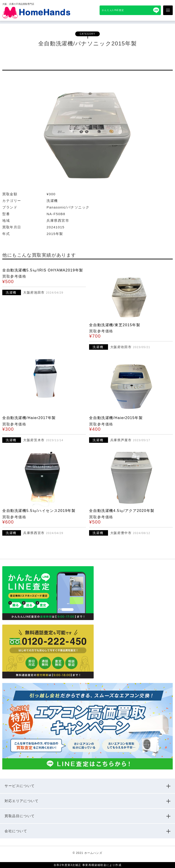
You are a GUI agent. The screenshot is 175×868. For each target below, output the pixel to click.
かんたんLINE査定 (113, 10)
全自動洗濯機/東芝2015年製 (115, 325)
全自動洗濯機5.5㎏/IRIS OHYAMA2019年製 (43, 270)
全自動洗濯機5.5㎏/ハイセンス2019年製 (39, 511)
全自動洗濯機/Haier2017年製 (29, 418)
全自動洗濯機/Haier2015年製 (116, 418)
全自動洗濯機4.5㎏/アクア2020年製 (122, 511)
